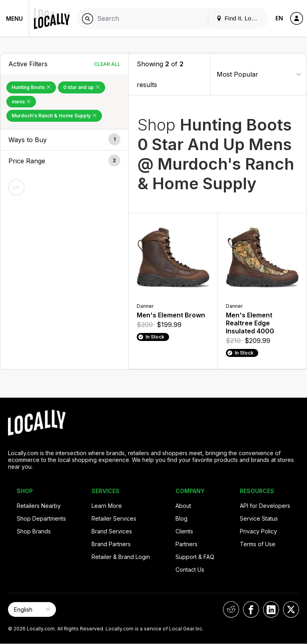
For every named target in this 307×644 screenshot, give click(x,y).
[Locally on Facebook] (251, 609)
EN (279, 18)
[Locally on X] (291, 609)
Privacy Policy (258, 531)
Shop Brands (34, 531)
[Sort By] (259, 74)
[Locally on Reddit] (231, 609)
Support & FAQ (195, 557)
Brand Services (112, 531)
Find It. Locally (240, 18)
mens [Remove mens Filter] (21, 102)
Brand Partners (111, 544)
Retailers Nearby (39, 506)
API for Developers (265, 506)
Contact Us (190, 570)
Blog (181, 518)
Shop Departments (41, 518)
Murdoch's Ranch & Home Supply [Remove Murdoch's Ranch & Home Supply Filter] (54, 116)
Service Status (259, 518)
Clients (184, 531)
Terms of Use (258, 544)
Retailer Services (114, 518)
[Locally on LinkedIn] (271, 609)
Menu (14, 19)
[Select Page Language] (32, 609)
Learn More (107, 506)
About (183, 506)
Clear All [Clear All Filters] (107, 64)
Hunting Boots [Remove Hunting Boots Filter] (31, 87)
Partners (186, 544)
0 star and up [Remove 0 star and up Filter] (82, 87)
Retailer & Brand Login (121, 557)
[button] (64, 140)
